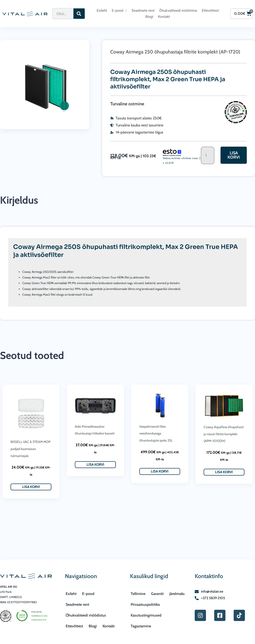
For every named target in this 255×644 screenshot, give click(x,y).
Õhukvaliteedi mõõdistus (86, 615)
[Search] (79, 14)
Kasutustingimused (146, 615)
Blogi (149, 17)
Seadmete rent (143, 10)
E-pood (119, 11)
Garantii (157, 594)
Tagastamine (141, 626)
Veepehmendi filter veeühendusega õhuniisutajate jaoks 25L (156, 433)
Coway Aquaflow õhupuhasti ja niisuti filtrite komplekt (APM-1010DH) (224, 434)
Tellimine (138, 594)
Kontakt (164, 17)
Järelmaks (177, 594)
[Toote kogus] (208, 156)
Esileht (102, 10)
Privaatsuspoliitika (145, 604)
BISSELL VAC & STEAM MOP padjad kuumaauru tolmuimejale (30, 449)
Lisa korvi (234, 155)
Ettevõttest (210, 10)
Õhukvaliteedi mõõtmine (178, 10)
